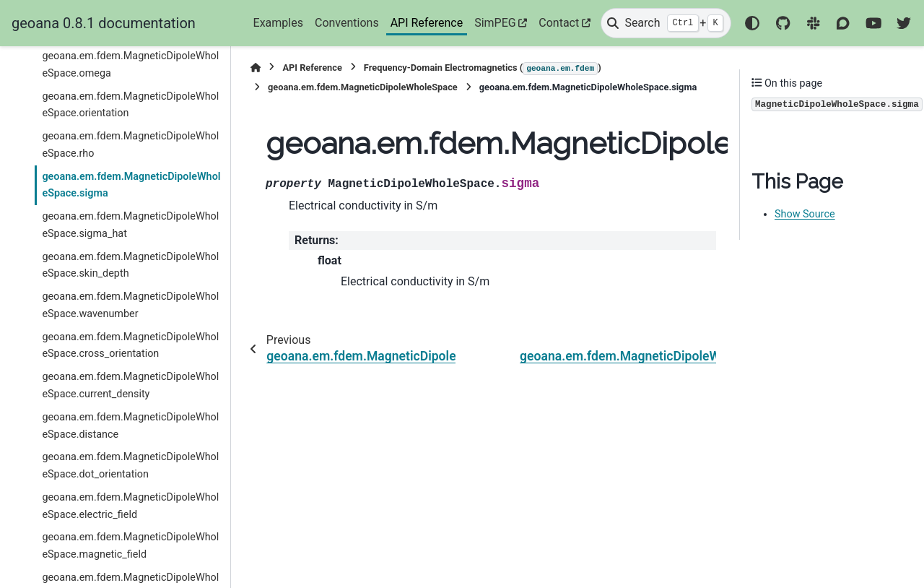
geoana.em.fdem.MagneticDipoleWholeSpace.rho (130, 145)
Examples (278, 23)
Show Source (805, 214)
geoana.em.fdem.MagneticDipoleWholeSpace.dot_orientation (130, 466)
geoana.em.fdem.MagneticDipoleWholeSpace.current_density (130, 385)
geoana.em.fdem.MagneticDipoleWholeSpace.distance (130, 426)
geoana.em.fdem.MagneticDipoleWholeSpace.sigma (131, 185)
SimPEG (495, 23)
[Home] (256, 68)
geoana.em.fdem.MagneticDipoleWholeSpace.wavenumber (130, 305)
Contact (559, 23)
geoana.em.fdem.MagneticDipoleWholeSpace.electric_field (130, 506)
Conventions (347, 23)
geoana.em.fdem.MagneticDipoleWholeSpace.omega (130, 65)
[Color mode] (752, 23)
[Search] (666, 23)
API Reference (427, 23)
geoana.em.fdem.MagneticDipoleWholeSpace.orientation (130, 105)
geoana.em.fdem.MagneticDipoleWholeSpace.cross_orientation (130, 346)
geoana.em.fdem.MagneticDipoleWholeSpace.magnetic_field (130, 546)
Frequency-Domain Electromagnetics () (483, 69)
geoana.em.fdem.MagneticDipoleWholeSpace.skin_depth (130, 265)
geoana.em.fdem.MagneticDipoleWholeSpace (363, 87)
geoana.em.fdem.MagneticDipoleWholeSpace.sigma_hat (130, 225)
